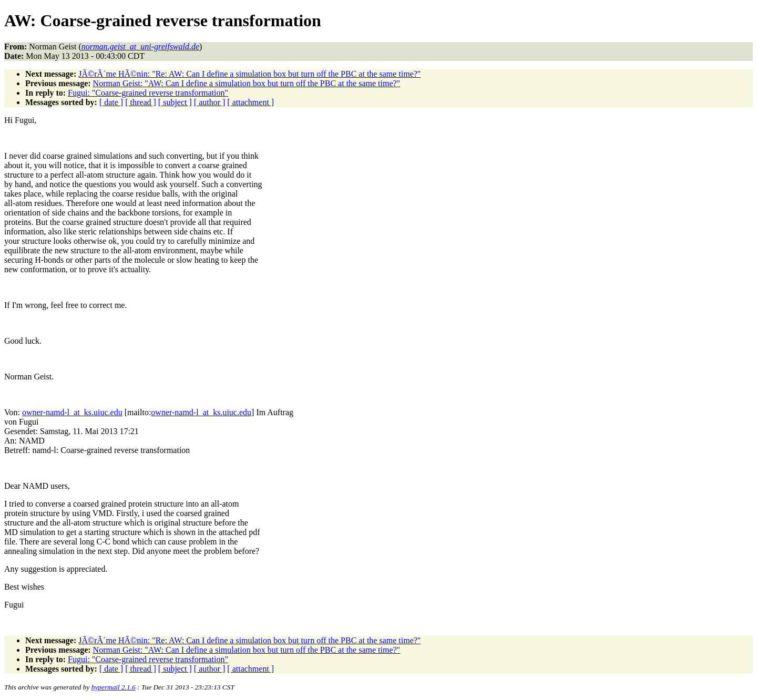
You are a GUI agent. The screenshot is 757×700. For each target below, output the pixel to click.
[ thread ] (141, 102)
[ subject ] (175, 102)
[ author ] (210, 102)
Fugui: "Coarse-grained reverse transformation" (148, 93)
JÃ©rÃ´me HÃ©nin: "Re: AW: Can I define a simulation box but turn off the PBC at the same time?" (249, 74)
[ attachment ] (250, 102)
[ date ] (111, 102)
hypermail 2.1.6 (114, 687)
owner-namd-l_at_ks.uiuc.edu (72, 412)
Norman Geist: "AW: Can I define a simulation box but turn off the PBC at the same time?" (247, 83)
